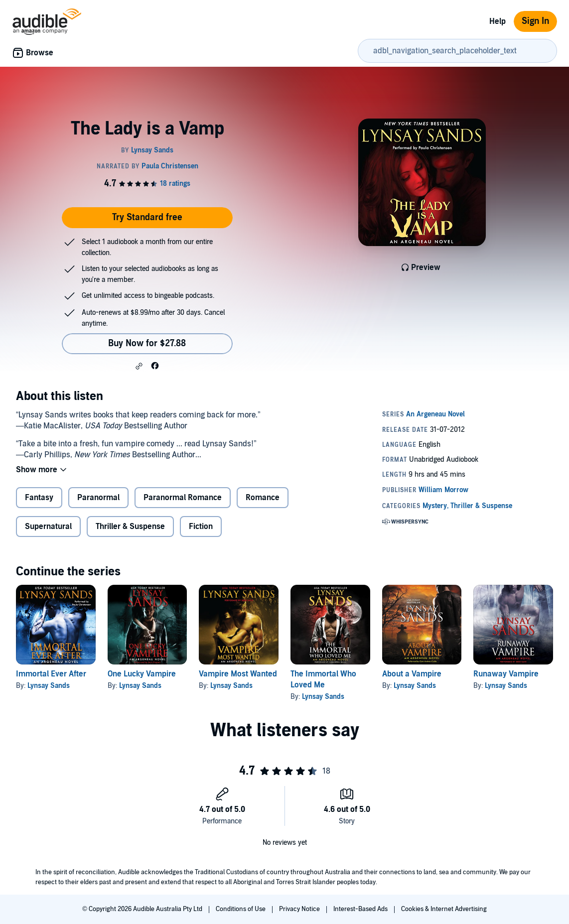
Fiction (201, 527)
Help (498, 21)
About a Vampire (412, 674)
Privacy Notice (300, 909)
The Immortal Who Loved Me (323, 679)
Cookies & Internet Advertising (444, 909)
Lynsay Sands (49, 686)
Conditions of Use (241, 909)
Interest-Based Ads (361, 909)
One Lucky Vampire (142, 674)
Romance (263, 498)
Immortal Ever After (51, 674)
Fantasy (39, 498)
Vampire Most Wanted (238, 674)
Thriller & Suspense (130, 527)
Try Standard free (147, 217)
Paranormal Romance (183, 498)
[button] (139, 366)
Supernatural (48, 527)
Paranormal (98, 498)
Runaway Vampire (506, 674)
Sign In (535, 21)
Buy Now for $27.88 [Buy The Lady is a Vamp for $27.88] (147, 343)
